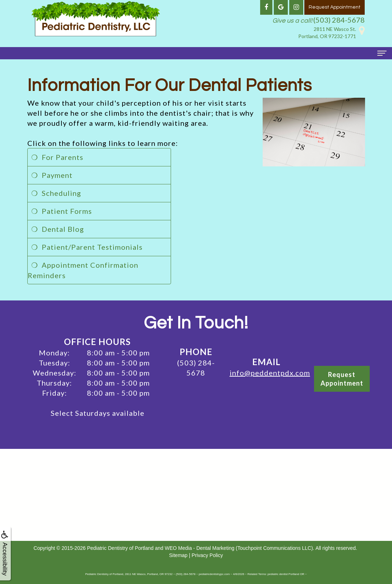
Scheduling (61, 193)
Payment (57, 175)
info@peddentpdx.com (270, 373)
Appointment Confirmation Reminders (83, 270)
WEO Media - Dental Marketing (199, 548)
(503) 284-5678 (339, 20)
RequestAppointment (342, 379)
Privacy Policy (207, 555)
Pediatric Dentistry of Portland (120, 548)
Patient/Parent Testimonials (92, 247)
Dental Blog (63, 229)
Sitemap (178, 555)
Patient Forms (67, 211)
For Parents (63, 157)
